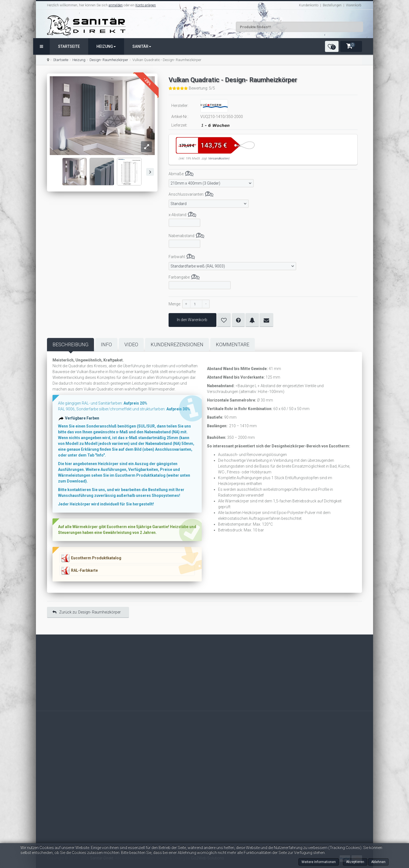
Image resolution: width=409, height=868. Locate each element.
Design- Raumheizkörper (109, 60)
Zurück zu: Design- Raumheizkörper (87, 612)
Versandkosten (218, 158)
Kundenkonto (309, 5)
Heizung (106, 46)
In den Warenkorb (192, 320)
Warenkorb (354, 5)
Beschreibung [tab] (70, 344)
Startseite (69, 46)
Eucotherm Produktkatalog (96, 558)
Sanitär (142, 46)
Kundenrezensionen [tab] (177, 344)
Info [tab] (106, 344)
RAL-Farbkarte (84, 570)
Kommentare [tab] (233, 344)
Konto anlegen (146, 5)
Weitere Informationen (319, 862)
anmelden (116, 5)
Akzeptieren (355, 862)
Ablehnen (378, 862)
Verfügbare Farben (83, 420)
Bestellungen (332, 5)
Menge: (175, 304)
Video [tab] (131, 344)
